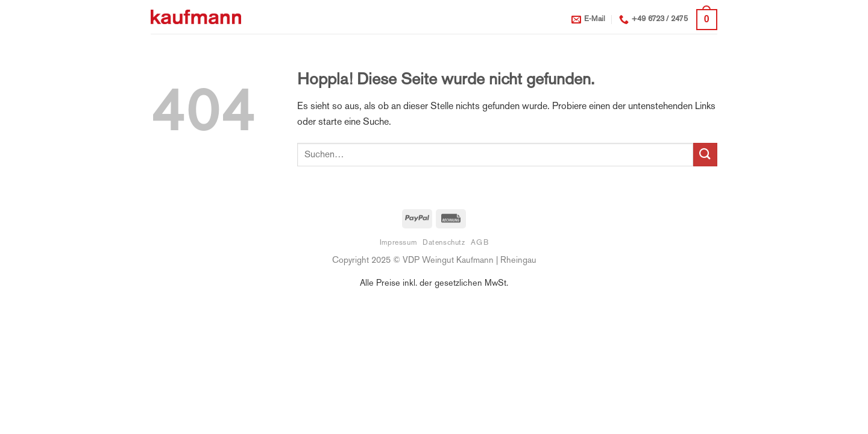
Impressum (398, 243)
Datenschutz (444, 243)
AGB (480, 243)
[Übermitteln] (705, 155)
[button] (707, 20)
